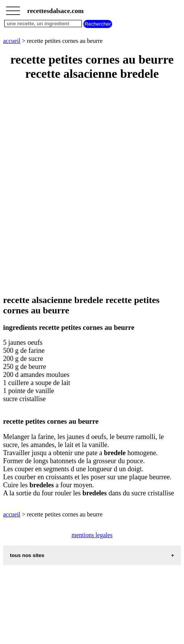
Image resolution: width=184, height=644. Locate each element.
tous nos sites (27, 555)
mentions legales (92, 535)
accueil (12, 41)
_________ (13, 8)
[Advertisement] (92, 188)
